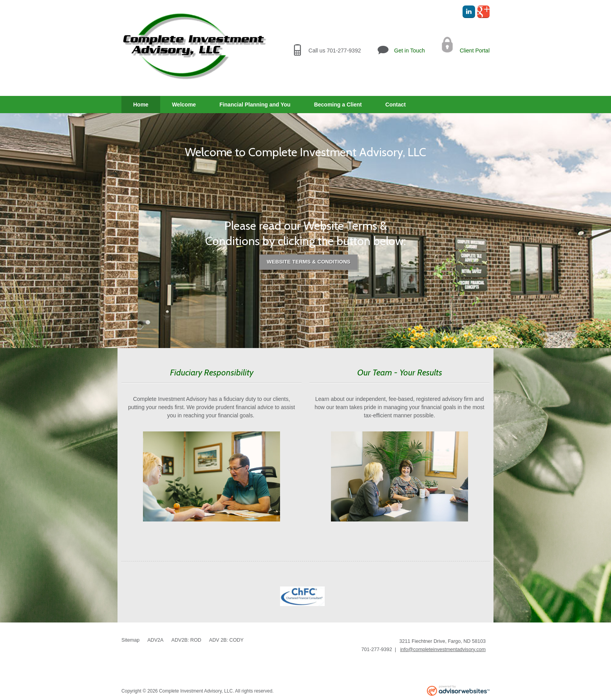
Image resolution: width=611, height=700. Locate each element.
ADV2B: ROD (186, 640)
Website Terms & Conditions (309, 262)
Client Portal (475, 51)
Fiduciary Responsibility (212, 372)
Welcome (184, 105)
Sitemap (130, 640)
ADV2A (155, 640)
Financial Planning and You (255, 105)
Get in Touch (409, 51)
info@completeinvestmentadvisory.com (443, 649)
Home (141, 105)
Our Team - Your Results (400, 372)
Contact (396, 105)
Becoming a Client (338, 105)
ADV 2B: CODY (226, 640)
